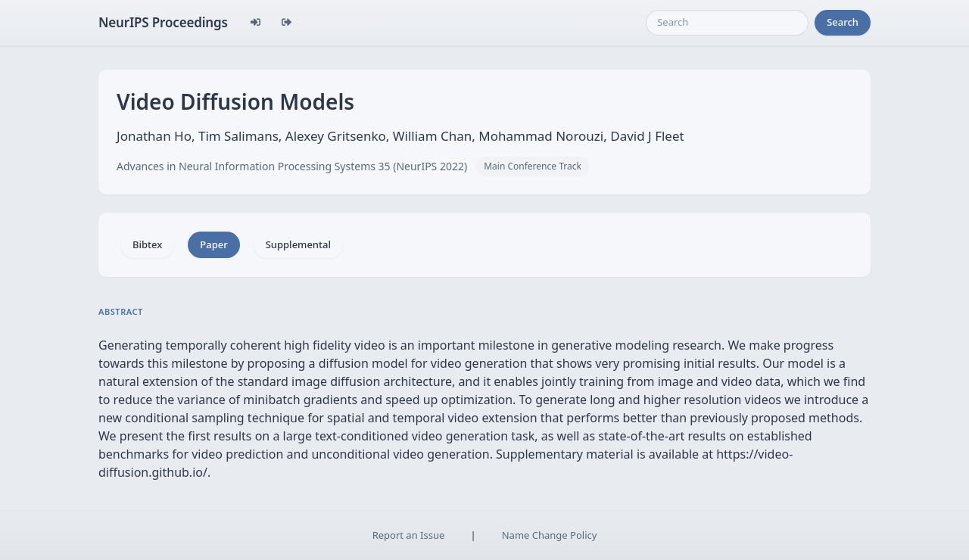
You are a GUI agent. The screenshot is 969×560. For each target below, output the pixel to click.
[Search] (727, 23)
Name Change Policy (550, 535)
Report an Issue (409, 535)
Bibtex (147, 244)
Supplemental (298, 244)
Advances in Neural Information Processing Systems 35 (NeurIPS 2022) (292, 166)
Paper (213, 244)
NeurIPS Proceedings (163, 22)
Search (843, 22)
